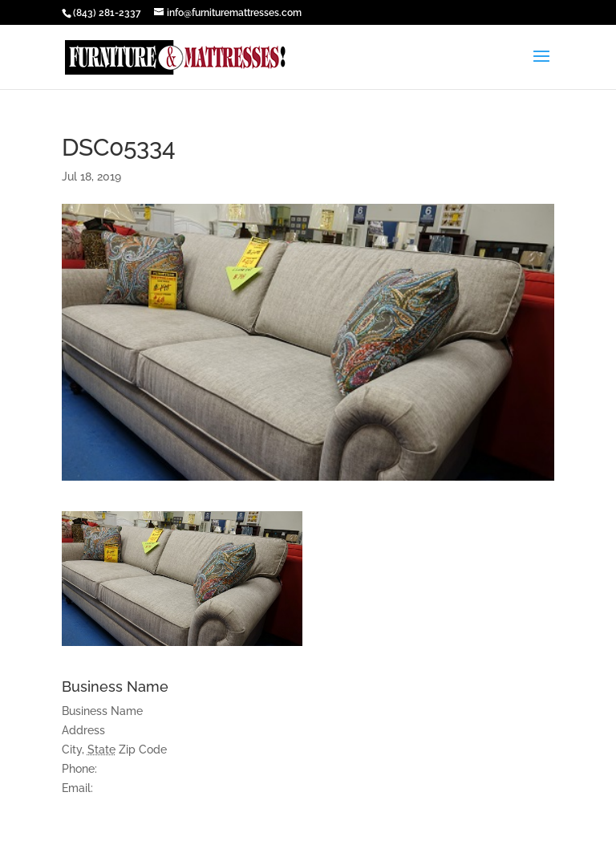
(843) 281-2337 (107, 13)
